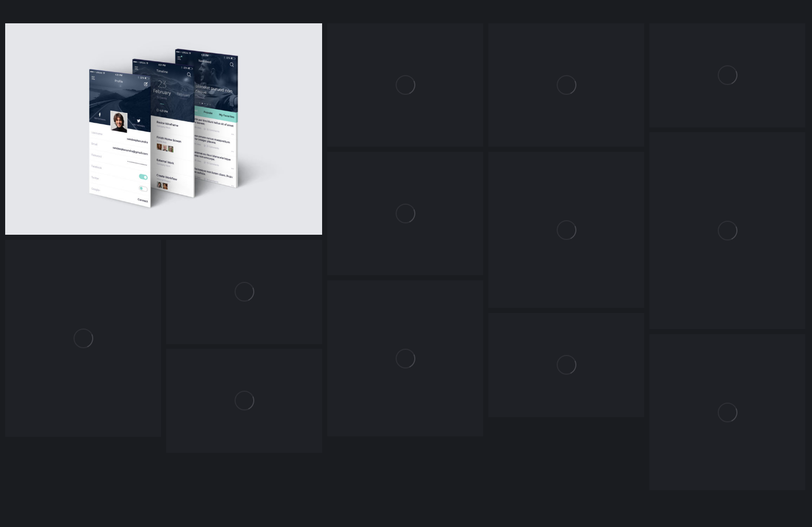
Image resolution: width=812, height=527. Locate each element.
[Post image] (405, 85)
